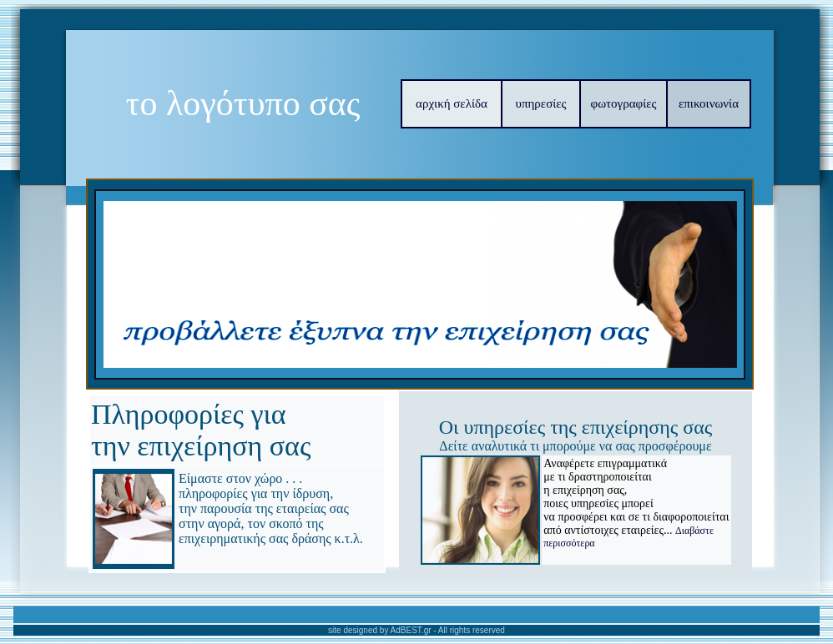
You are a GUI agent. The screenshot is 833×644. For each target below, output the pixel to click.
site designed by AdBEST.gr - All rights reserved (416, 630)
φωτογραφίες (624, 103)
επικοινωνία (709, 103)
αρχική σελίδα (452, 103)
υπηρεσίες (541, 103)
